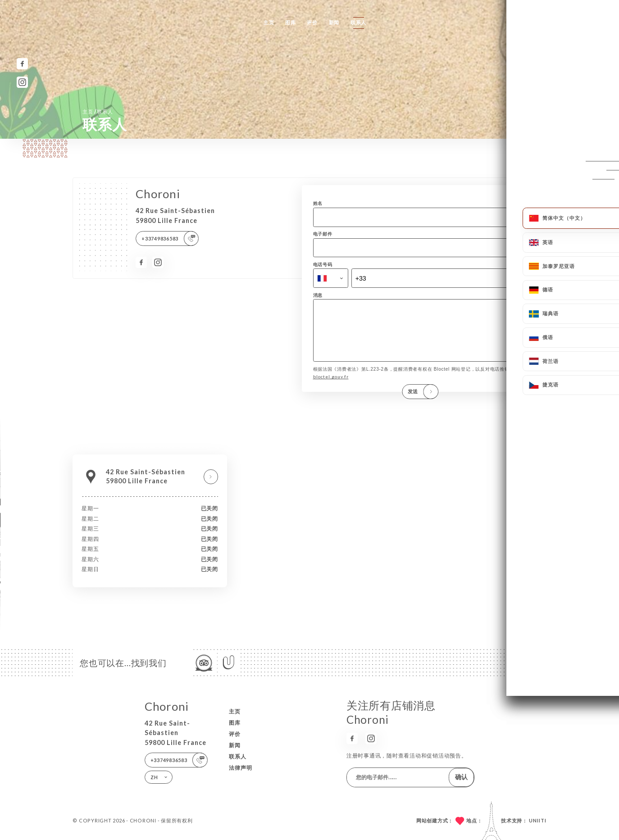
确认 (461, 777)
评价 (312, 22)
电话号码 (323, 264)
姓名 (318, 203)
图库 (291, 22)
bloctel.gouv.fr (331, 386)
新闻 (334, 22)
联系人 (358, 22)
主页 (269, 22)
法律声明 (241, 768)
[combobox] (331, 278)
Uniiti (538, 820)
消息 (318, 295)
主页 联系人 (98, 111)
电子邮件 (323, 234)
